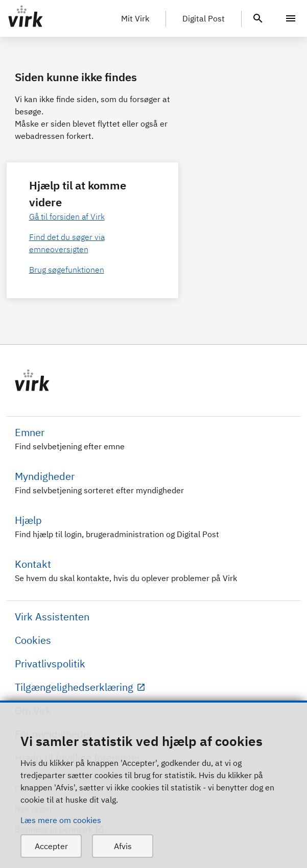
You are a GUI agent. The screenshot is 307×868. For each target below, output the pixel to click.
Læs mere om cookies (61, 820)
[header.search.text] (258, 17)
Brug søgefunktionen (67, 270)
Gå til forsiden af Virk (67, 216)
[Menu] (291, 18)
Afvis (123, 846)
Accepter (51, 846)
